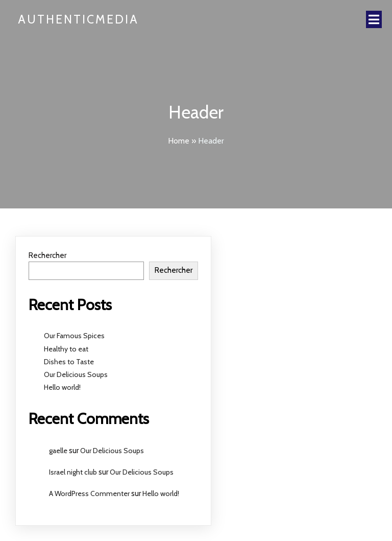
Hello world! (62, 387)
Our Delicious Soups (76, 374)
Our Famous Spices (74, 336)
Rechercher (47, 255)
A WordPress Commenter (89, 493)
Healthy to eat (66, 349)
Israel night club (73, 472)
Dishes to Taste (69, 362)
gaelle (58, 451)
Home (179, 141)
